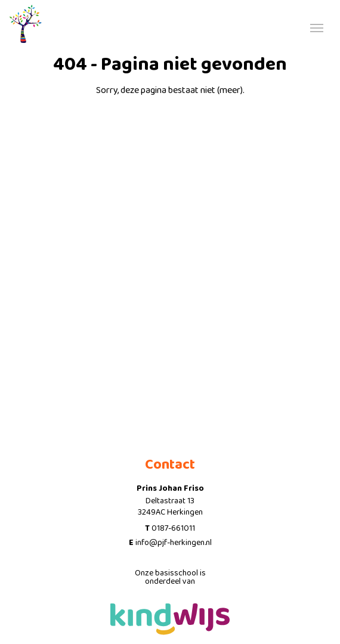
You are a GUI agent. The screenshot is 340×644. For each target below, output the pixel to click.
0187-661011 (173, 528)
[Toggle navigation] (317, 27)
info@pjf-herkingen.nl (174, 543)
